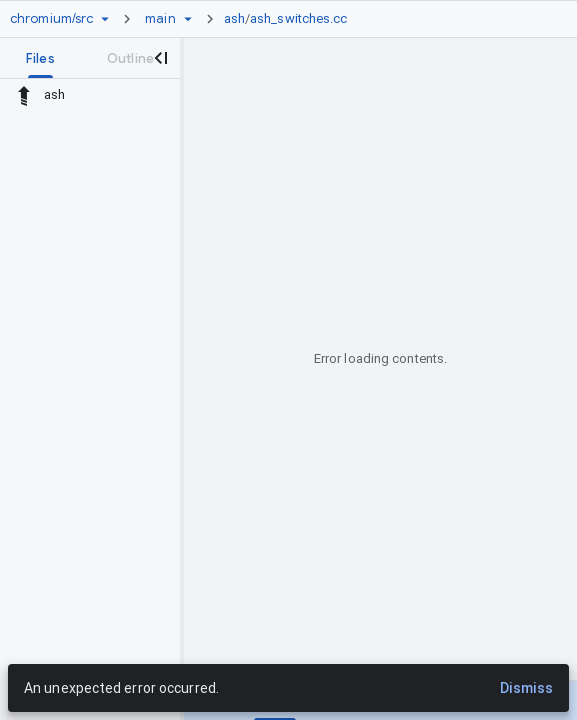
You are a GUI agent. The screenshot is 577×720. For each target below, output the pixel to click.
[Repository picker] (105, 19)
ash (234, 18)
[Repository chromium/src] (51, 19)
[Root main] (160, 19)
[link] (291, 19)
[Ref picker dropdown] (188, 19)
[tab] (40, 58)
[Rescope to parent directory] (24, 95)
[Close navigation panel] (160, 58)
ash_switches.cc (299, 18)
